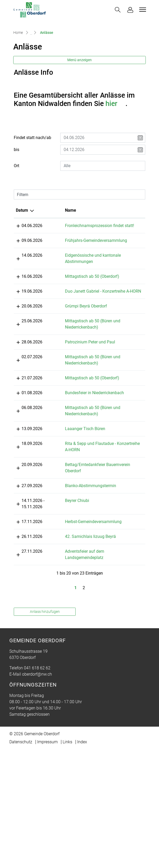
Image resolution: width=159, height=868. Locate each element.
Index (82, 861)
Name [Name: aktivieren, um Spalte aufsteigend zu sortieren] (55, 241)
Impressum (47, 861)
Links (67, 861)
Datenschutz (21, 861)
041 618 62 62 (37, 787)
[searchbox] (103, 197)
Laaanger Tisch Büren (69, 510)
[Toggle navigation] (142, 10)
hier (115, 135)
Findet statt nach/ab (32, 169)
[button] (118, 10)
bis (16, 181)
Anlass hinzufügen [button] (45, 730)
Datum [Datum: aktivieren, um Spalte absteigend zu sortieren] (22, 241)
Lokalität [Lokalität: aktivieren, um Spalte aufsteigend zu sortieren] (109, 241)
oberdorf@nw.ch (37, 793)
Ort (16, 197)
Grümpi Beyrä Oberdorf (70, 368)
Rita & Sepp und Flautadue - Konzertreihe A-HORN (71, 537)
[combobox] (103, 197)
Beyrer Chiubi (61, 606)
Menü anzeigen (79, 91)
